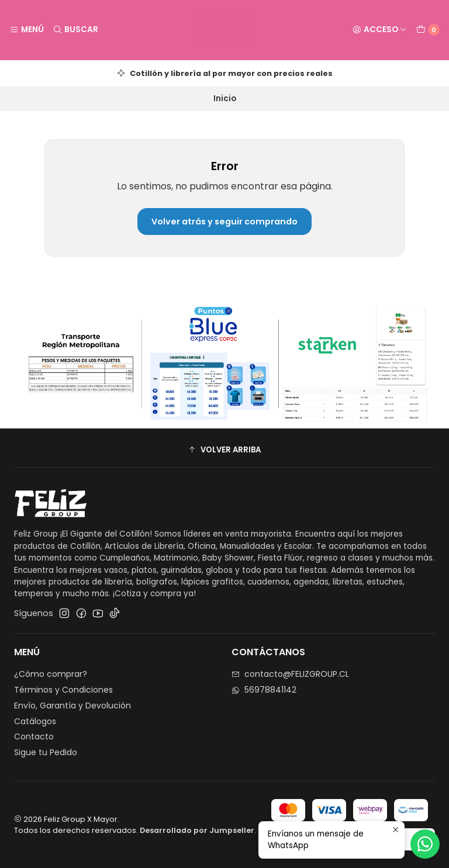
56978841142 (264, 690)
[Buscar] (75, 30)
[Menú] (27, 30)
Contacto (34, 736)
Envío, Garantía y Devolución (72, 706)
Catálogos (35, 721)
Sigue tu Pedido (46, 752)
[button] (224, 449)
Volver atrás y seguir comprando (224, 222)
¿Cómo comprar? (51, 674)
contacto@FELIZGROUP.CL (290, 674)
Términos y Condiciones (63, 690)
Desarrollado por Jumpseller (197, 830)
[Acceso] (380, 30)
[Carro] (428, 30)
